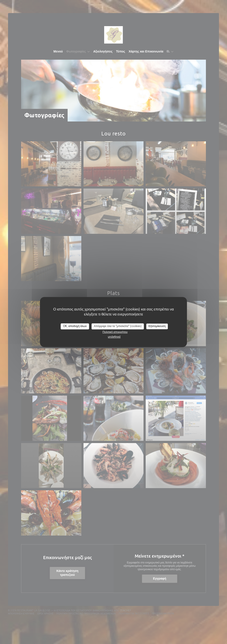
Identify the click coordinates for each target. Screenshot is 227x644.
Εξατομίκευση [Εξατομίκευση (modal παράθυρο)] (157, 326)
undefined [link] (114, 337)
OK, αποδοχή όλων (75, 326)
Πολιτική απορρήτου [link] (115, 332)
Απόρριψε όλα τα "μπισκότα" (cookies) (118, 326)
